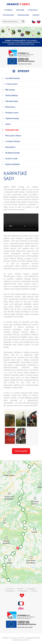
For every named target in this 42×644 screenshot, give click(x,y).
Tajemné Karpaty (12, 118)
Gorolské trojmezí (13, 78)
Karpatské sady (12, 130)
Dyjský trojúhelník (13, 164)
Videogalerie (23, 15)
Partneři (20, 10)
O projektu (33, 10)
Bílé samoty (10, 90)
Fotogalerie (8, 15)
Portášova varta (12, 113)
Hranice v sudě (11, 159)
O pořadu (8, 10)
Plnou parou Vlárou (13, 136)
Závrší (8, 124)
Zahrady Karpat (12, 101)
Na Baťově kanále (12, 153)
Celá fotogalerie (21, 451)
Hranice (18, 4)
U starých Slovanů (13, 141)
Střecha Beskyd (12, 95)
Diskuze (36, 15)
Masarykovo (10, 147)
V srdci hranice (11, 84)
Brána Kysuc (10, 107)
